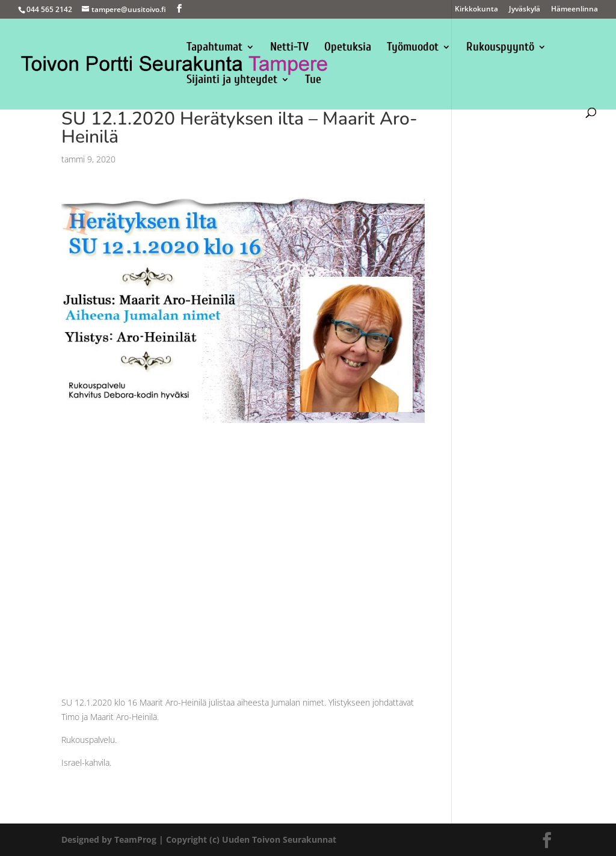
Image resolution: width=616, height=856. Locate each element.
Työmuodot (413, 48)
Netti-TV (289, 48)
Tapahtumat (214, 48)
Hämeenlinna (574, 10)
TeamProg (135, 839)
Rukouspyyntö (500, 48)
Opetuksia (348, 48)
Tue (313, 81)
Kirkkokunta (476, 10)
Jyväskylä (525, 10)
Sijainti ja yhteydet (232, 81)
